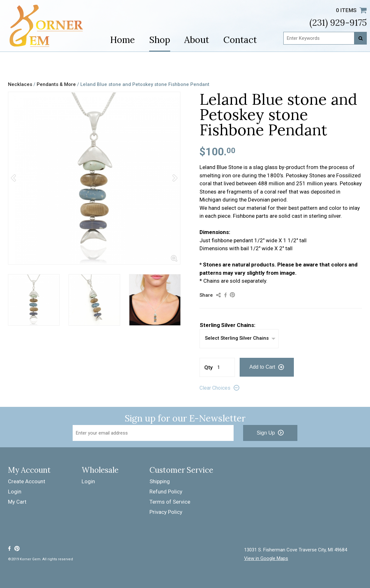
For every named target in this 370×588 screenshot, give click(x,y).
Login (15, 492)
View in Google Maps (266, 559)
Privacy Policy (166, 512)
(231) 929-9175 (338, 23)
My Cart (17, 502)
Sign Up (266, 433)
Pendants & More (56, 84)
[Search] (360, 38)
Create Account (27, 481)
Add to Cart (262, 367)
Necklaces (20, 84)
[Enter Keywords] (325, 38)
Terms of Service (170, 502)
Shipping (160, 481)
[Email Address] (153, 433)
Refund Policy (166, 492)
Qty (208, 367)
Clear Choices (215, 388)
